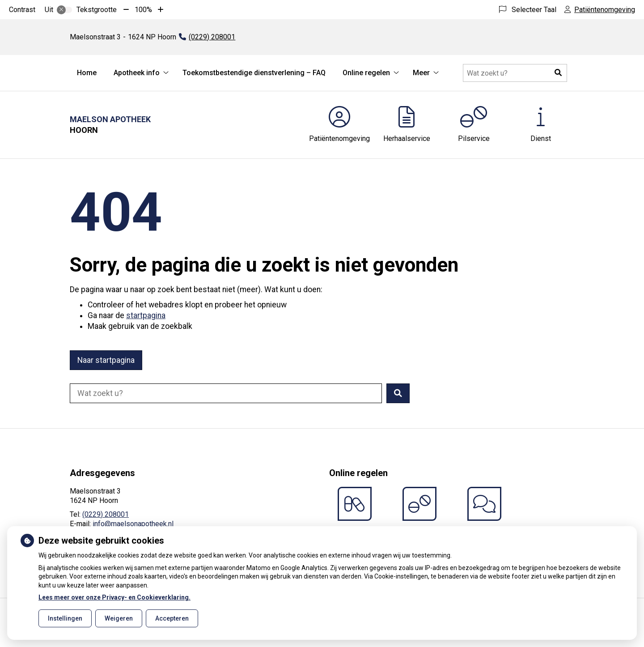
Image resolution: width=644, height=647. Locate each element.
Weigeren (119, 618)
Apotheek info (137, 73)
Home (87, 73)
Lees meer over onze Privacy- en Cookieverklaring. (114, 597)
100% (143, 10)
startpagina (146, 315)
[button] (558, 73)
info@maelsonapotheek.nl (133, 524)
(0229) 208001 (106, 514)
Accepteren (172, 618)
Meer (421, 73)
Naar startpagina (106, 360)
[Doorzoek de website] (515, 73)
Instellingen (65, 618)
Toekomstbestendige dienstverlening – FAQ (254, 73)
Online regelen (366, 73)
